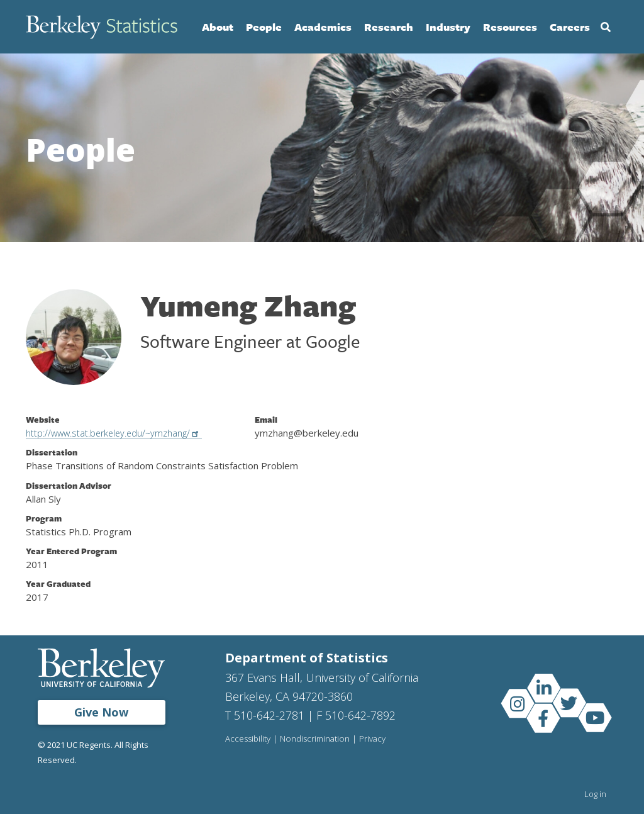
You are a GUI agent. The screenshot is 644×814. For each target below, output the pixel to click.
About (218, 27)
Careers (570, 27)
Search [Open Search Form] (606, 27)
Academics (323, 27)
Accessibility (248, 739)
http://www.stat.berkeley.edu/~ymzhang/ (122, 433)
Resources (510, 27)
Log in (595, 794)
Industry (448, 27)
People (264, 27)
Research (389, 27)
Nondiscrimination (317, 739)
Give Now (101, 712)
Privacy (375, 739)
